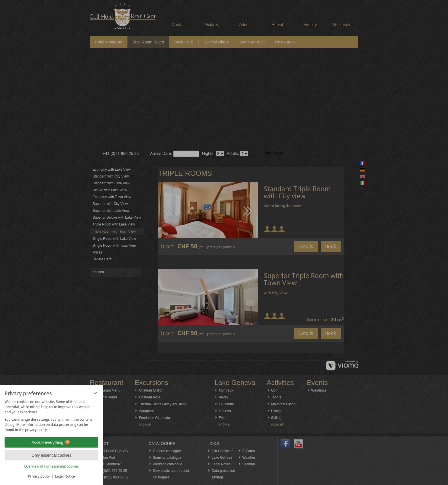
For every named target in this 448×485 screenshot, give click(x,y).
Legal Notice (65, 476)
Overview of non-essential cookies (51, 466)
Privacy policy (39, 476)
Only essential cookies (51, 455)
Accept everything (51, 442)
